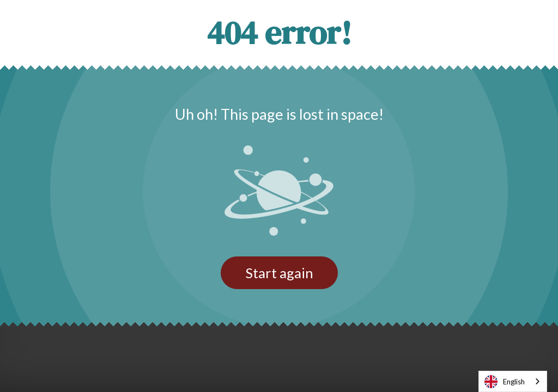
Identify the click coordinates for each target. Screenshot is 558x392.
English (505, 382)
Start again (279, 273)
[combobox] (513, 381)
